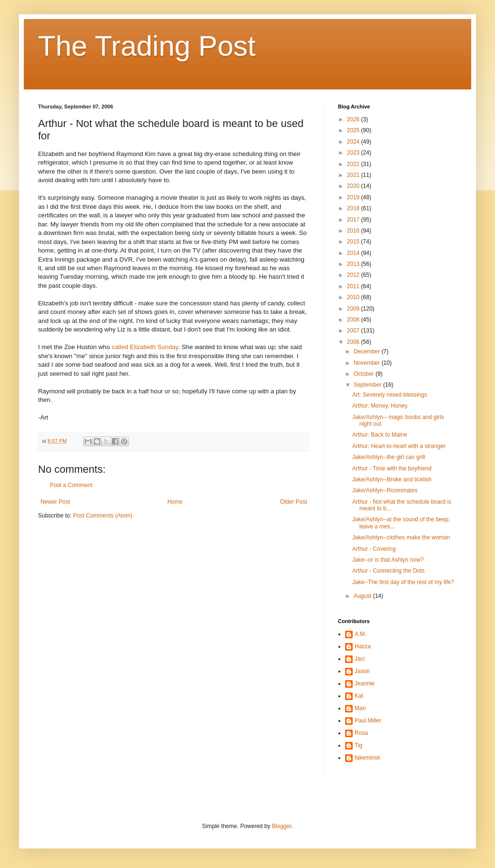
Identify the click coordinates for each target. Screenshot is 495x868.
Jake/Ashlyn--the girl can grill (389, 457)
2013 (354, 264)
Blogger (282, 826)
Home (175, 502)
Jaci (360, 659)
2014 (354, 253)
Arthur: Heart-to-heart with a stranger (399, 446)
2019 (354, 197)
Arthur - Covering (374, 549)
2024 (354, 142)
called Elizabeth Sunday (145, 347)
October (365, 374)
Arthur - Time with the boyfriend (392, 468)
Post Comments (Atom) (103, 516)
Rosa (361, 733)
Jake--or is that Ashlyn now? (388, 560)
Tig (358, 745)
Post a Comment (71, 485)
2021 (354, 175)
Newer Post (55, 502)
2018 (354, 208)
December (368, 351)
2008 (354, 320)
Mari (360, 708)
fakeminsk (367, 758)
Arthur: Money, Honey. (380, 406)
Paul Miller (368, 721)
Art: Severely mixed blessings (390, 395)
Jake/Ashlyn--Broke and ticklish (392, 479)
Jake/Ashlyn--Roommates (385, 490)
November (368, 363)
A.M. (361, 634)
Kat (359, 696)
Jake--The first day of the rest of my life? (403, 582)
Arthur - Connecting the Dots (388, 571)
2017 (354, 220)
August (363, 596)
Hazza (363, 646)
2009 (354, 309)
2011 (354, 286)
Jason (362, 671)
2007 (354, 331)
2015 (354, 242)
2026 (354, 119)
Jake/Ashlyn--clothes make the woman (401, 537)
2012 (354, 275)
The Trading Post (147, 46)
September (368, 385)
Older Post (293, 502)
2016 (354, 231)
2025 (354, 130)
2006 (354, 342)
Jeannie (365, 683)
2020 (354, 186)
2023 (354, 153)
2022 (354, 164)
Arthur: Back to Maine (380, 435)
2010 (354, 297)
